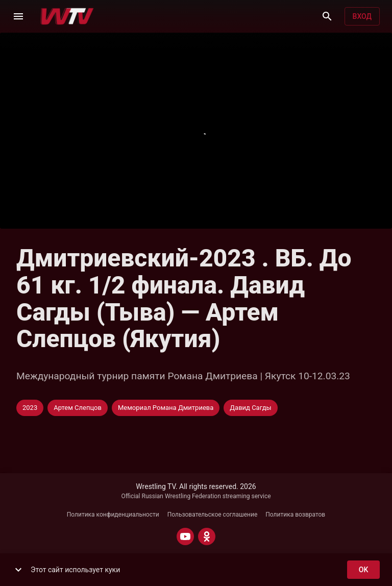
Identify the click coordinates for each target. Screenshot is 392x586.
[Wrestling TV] (67, 16)
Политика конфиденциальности (113, 515)
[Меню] (18, 16)
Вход (362, 17)
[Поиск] (327, 16)
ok (363, 570)
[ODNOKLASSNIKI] (207, 536)
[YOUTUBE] (185, 536)
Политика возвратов (295, 515)
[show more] (18, 570)
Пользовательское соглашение (213, 515)
